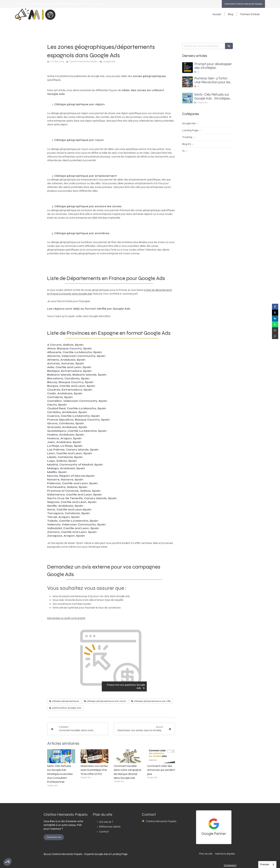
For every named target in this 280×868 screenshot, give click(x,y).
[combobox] (267, 865)
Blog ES (187, 144)
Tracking (187, 137)
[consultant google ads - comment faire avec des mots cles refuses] (187, 98)
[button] (7, 862)
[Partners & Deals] (248, 14)
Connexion (230, 865)
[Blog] (231, 14)
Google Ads (189, 123)
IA (183, 151)
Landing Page (190, 130)
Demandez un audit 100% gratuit (66, 618)
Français (265, 864)
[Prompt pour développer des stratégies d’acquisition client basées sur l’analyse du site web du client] (187, 68)
